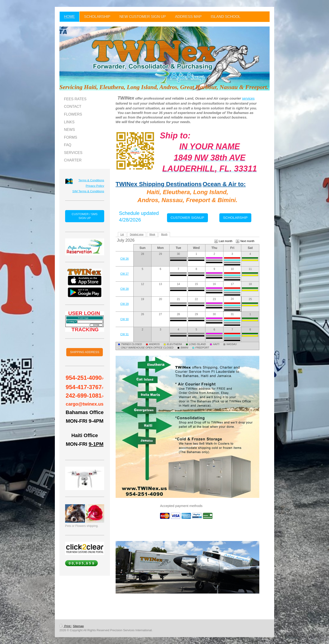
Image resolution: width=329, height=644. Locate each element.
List (122, 234)
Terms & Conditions (91, 180)
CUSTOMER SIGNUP (187, 218)
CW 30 (125, 319)
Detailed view (137, 234)
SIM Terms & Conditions (88, 191)
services (248, 98)
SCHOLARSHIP (235, 218)
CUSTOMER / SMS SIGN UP (85, 216)
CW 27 (125, 274)
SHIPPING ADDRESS (85, 352)
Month (164, 234)
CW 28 (125, 289)
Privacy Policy (95, 186)
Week (152, 234)
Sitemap (78, 626)
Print (65, 626)
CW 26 (125, 259)
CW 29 (125, 304)
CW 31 (125, 334)
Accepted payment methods (181, 506)
